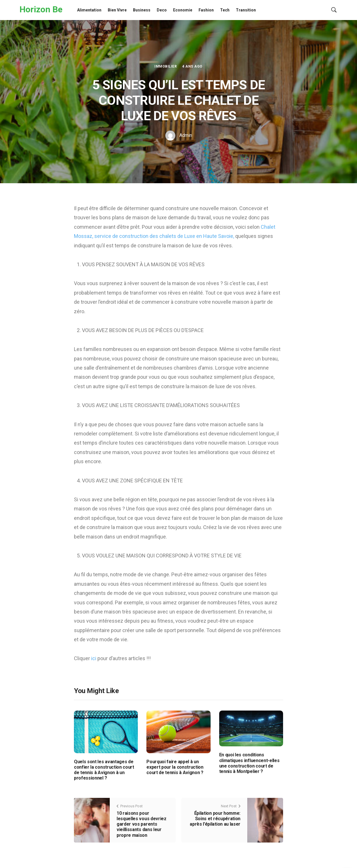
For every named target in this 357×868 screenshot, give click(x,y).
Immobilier (166, 66)
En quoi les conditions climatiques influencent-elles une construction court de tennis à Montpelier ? (249, 763)
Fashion (206, 10)
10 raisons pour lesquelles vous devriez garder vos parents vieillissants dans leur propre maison (142, 824)
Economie (183, 10)
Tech (225, 10)
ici (94, 658)
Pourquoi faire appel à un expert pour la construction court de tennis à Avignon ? (175, 767)
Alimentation (89, 10)
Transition (246, 10)
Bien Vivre (117, 10)
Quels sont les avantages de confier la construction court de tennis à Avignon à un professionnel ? (104, 770)
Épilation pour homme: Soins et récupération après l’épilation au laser (215, 819)
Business (142, 10)
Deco (162, 10)
